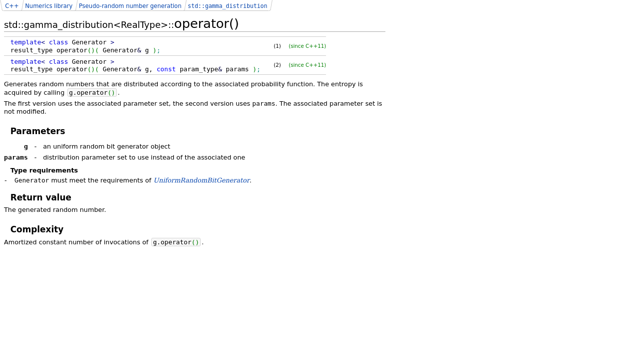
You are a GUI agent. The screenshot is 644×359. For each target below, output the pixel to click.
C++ (12, 6)
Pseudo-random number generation (130, 6)
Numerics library (49, 6)
